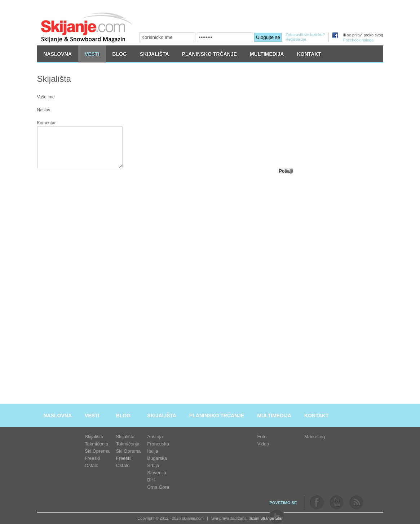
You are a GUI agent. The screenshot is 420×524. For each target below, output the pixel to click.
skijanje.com (87, 27)
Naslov (44, 110)
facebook (317, 502)
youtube (337, 502)
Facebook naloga (358, 40)
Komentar (47, 123)
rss (356, 502)
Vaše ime (46, 97)
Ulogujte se (268, 37)
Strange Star (271, 518)
